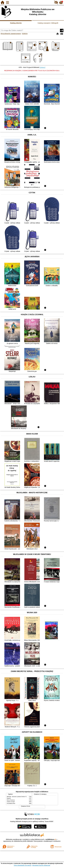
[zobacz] (43, 67)
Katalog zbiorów (16, 23)
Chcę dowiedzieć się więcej (23, 865)
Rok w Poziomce (11, 800)
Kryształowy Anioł (11, 803)
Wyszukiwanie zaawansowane (11, 34)
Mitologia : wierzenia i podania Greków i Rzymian (18, 797)
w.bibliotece (51, 839)
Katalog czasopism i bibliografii (48, 23)
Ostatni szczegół (11, 802)
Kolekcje (25, 34)
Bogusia (9, 798)
